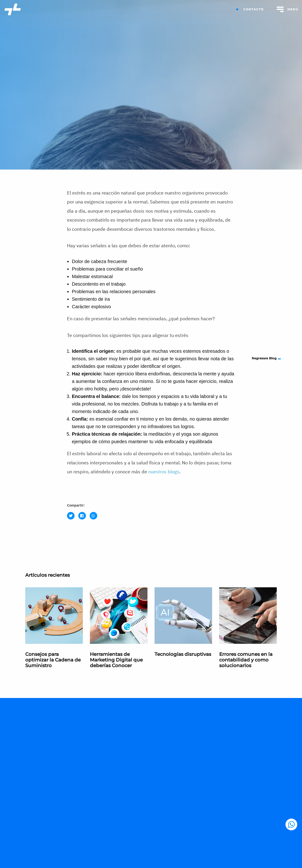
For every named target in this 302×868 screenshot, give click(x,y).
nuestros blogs (164, 472)
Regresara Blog (264, 358)
